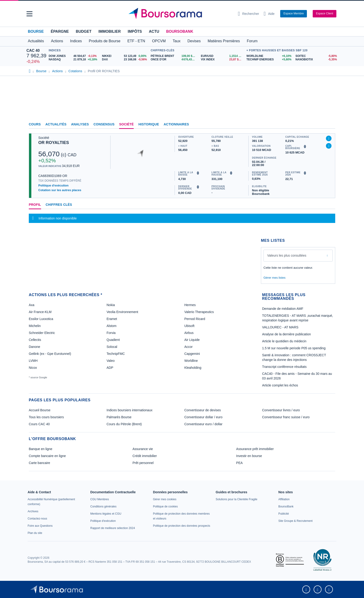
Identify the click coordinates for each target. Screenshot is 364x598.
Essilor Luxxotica (41, 319)
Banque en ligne (41, 449)
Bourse (36, 31)
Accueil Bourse (40, 410)
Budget (84, 31)
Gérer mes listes (275, 278)
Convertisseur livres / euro (281, 410)
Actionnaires (176, 124)
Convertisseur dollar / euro (203, 417)
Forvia (111, 333)
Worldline (191, 361)
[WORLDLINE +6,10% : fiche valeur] (269, 56)
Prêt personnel (143, 463)
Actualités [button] (36, 41)
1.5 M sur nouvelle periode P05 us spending (294, 348)
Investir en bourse (249, 456)
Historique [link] (149, 124)
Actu (154, 31)
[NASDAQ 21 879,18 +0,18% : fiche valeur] (74, 60)
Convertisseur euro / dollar (203, 424)
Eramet (112, 319)
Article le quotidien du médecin (284, 341)
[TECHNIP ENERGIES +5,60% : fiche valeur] (269, 60)
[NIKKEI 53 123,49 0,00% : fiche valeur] (125, 56)
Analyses (80, 124)
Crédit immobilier (145, 456)
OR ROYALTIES (54, 143)
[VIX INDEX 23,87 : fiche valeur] (222, 60)
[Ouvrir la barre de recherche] (249, 14)
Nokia (111, 305)
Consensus (104, 124)
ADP (110, 368)
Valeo (111, 361)
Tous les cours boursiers (46, 417)
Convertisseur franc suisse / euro (286, 417)
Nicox (33, 368)
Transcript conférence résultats (284, 367)
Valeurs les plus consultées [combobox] (287, 255)
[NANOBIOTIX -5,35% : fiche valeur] (317, 60)
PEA (239, 463)
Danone (34, 347)
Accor (188, 347)
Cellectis (35, 340)
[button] (29, 14)
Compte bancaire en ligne (47, 456)
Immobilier (110, 31)
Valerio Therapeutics (199, 312)
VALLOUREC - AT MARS (280, 327)
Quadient (113, 340)
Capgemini (192, 354)
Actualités (56, 124)
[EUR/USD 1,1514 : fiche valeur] (222, 56)
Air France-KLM (40, 312)
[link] (33, 511)
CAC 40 (33, 51)
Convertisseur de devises (203, 410)
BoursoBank (180, 31)
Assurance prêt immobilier (255, 449)
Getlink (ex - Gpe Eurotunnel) (50, 354)
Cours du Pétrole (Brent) (124, 424)
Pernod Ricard (195, 319)
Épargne (60, 31)
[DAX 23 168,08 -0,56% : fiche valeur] (125, 60)
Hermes (190, 305)
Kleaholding (193, 368)
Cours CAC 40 (39, 424)
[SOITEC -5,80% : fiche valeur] (317, 56)
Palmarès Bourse (119, 417)
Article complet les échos (280, 385)
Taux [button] (177, 41)
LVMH (33, 361)
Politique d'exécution (53, 185)
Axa (32, 305)
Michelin (35, 326)
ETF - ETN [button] (136, 41)
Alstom (112, 326)
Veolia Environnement (122, 312)
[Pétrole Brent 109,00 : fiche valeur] (174, 56)
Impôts (135, 31)
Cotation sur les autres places (60, 190)
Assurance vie (143, 449)
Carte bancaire (39, 463)
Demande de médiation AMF (283, 309)
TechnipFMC (116, 354)
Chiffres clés (59, 205)
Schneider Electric (42, 333)
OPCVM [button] (159, 41)
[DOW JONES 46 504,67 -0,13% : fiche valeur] (74, 56)
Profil (35, 205)
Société (126, 124)
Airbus (189, 333)
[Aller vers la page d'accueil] (180, 14)
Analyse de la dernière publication (286, 334)
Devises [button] (194, 41)
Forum (252, 41)
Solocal (112, 347)
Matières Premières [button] (224, 41)
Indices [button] (76, 41)
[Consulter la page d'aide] (269, 14)
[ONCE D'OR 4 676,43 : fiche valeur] (174, 60)
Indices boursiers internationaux (130, 410)
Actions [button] (57, 41)
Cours (35, 124)
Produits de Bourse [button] (105, 41)
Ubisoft (189, 326)
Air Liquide (192, 340)
